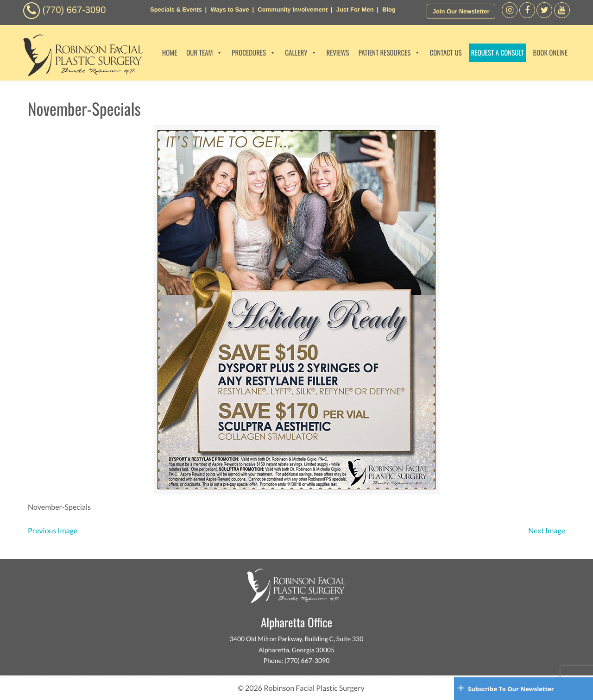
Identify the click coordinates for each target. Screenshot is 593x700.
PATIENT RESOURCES (390, 53)
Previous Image (53, 531)
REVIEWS (338, 53)
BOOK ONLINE (550, 53)
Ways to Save (230, 9)
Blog (389, 9)
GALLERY (301, 53)
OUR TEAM (204, 53)
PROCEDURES (254, 53)
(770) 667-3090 (74, 10)
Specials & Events (176, 9)
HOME (170, 53)
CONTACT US (445, 53)
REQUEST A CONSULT (498, 53)
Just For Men (355, 9)
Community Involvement (293, 9)
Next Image (547, 531)
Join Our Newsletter (461, 11)
